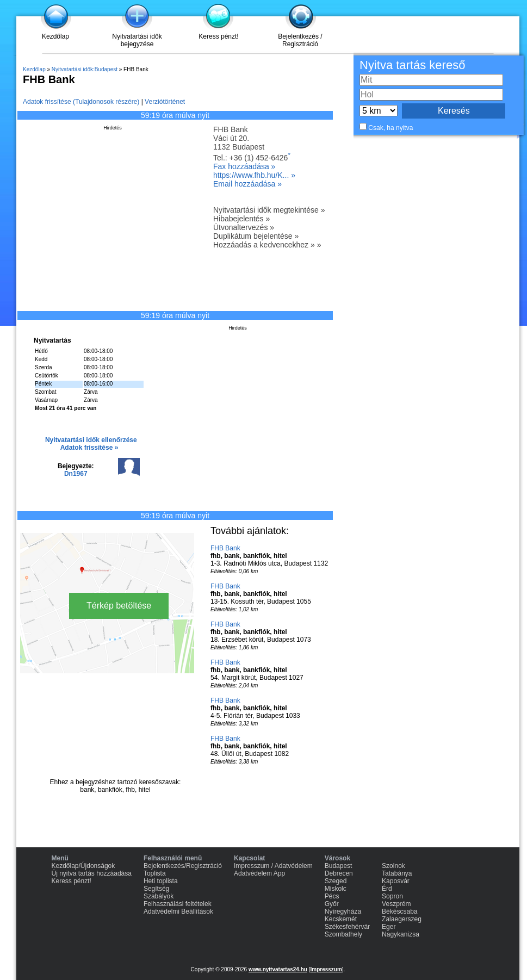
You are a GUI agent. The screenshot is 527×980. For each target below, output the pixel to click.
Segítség (156, 889)
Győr (332, 904)
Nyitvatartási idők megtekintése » (269, 210)
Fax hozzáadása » (244, 166)
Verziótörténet (165, 102)
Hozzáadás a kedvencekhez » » (267, 245)
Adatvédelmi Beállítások (178, 911)
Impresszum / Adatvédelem (273, 866)
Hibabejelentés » (241, 219)
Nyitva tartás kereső (412, 65)
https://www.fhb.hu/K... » (254, 175)
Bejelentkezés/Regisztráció (183, 866)
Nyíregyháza (343, 911)
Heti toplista (161, 881)
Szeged (336, 881)
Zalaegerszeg (402, 919)
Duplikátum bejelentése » (256, 236)
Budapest (339, 866)
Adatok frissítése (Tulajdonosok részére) (81, 102)
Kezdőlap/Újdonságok (83, 866)
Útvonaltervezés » (244, 227)
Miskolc (336, 889)
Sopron (392, 896)
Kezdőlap (55, 36)
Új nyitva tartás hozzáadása (92, 873)
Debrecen (339, 873)
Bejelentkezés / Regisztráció (300, 40)
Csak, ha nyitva (390, 128)
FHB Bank (225, 548)
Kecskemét (341, 919)
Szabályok (159, 896)
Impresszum (326, 969)
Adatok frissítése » (89, 448)
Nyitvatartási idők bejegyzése (137, 40)
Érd (387, 889)
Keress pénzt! (218, 36)
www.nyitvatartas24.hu (278, 969)
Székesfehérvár (347, 927)
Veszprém (396, 904)
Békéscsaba (399, 911)
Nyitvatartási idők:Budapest (85, 69)
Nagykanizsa (401, 934)
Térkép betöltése (119, 606)
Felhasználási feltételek (178, 904)
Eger (389, 927)
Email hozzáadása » (247, 184)
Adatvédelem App (259, 873)
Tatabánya (397, 873)
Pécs (332, 896)
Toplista (155, 873)
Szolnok (393, 866)
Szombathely (343, 934)
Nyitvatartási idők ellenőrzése (91, 440)
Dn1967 (76, 474)
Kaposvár (396, 881)
